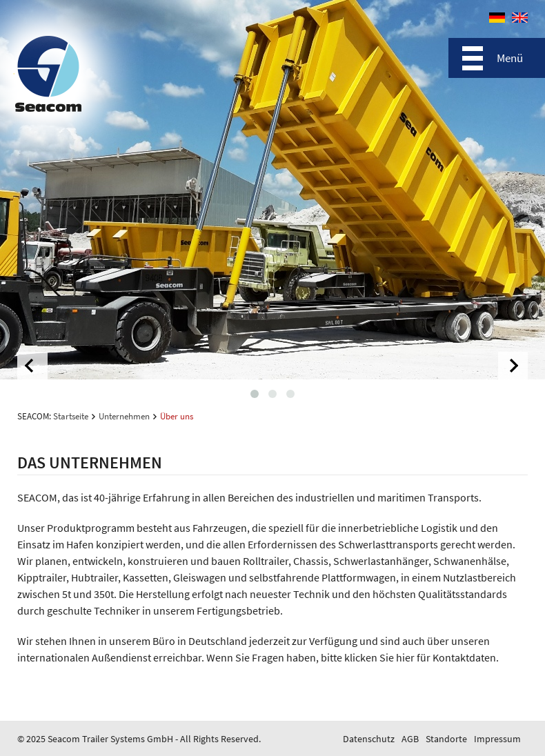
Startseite (71, 416)
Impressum (497, 739)
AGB (410, 739)
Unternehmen (124, 416)
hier (405, 657)
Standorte (446, 739)
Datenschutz (369, 739)
